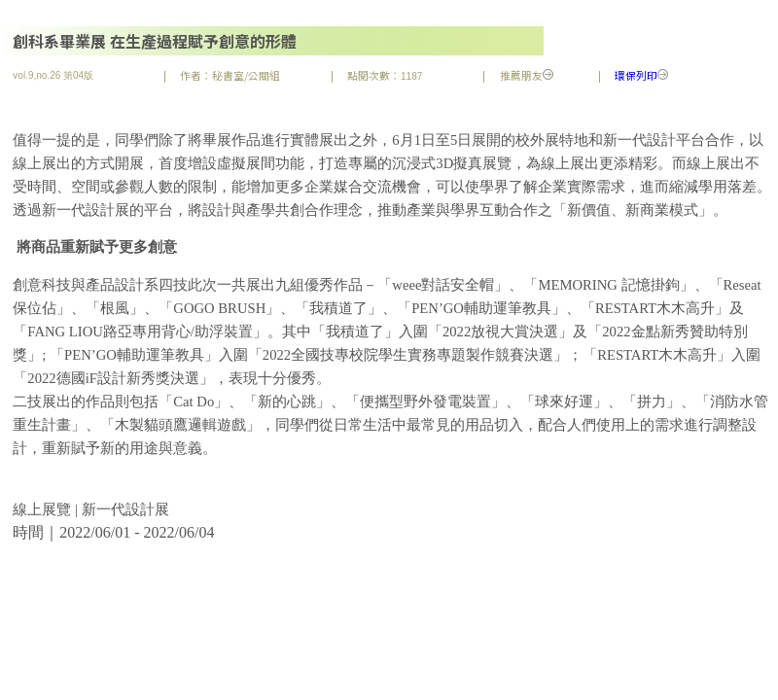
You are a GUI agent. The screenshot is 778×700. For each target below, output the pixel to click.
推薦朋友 (527, 75)
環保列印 (641, 75)
